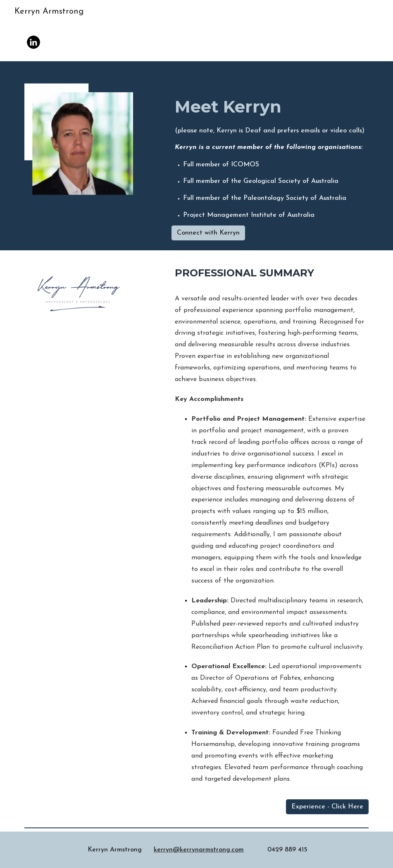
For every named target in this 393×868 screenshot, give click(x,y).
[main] (270, 148)
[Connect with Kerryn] (208, 233)
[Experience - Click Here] (327, 807)
